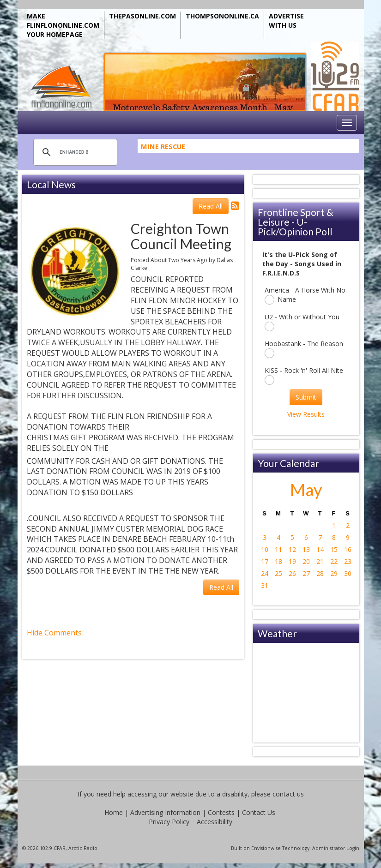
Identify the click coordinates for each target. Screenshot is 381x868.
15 (334, 549)
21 (320, 561)
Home (114, 812)
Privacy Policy (169, 822)
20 (306, 561)
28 (320, 573)
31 (265, 585)
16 (348, 549)
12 (292, 549)
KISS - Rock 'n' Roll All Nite (304, 375)
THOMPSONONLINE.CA (222, 16)
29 (334, 573)
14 (320, 549)
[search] (74, 152)
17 (265, 561)
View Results (306, 414)
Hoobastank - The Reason (304, 349)
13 (306, 549)
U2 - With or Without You (302, 322)
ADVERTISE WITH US (286, 21)
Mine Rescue (163, 149)
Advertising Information (165, 812)
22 (334, 561)
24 (265, 573)
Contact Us (259, 812)
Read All (211, 206)
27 (306, 573)
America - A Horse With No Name (305, 295)
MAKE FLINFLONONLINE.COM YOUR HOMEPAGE (63, 25)
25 (278, 573)
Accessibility (215, 822)
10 (265, 549)
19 (292, 561)
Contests (221, 812)
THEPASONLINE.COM (142, 16)
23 (348, 561)
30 (348, 573)
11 (278, 549)
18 (278, 561)
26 (292, 573)
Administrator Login (336, 848)
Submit (306, 397)
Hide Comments (54, 633)
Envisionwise (266, 848)
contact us (288, 794)
